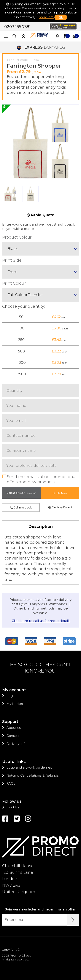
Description (41, 504)
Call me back (21, 485)
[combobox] (40, 226)
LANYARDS (41, 25)
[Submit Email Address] (73, 897)
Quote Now (60, 471)
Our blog (13, 785)
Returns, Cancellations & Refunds (33, 753)
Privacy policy (30, 959)
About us (14, 705)
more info (46, 17)
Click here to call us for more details (41, 599)
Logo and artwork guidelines (29, 745)
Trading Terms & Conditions (40, 963)
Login (11, 673)
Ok (61, 17)
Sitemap (51, 959)
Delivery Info (17, 721)
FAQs (11, 761)
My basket (15, 681)
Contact (13, 713)
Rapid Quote (40, 193)
